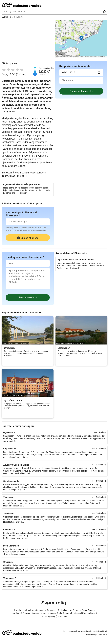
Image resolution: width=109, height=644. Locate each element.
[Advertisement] (28, 40)
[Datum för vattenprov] (81, 73)
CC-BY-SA (61, 616)
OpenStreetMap (30, 613)
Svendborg (7, 17)
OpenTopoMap (49, 616)
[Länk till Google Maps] (81, 39)
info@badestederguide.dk (97, 631)
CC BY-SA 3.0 (24, 343)
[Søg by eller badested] (104, 12)
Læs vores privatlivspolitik (97, 634)
